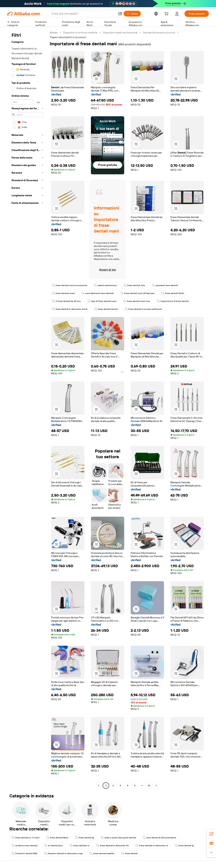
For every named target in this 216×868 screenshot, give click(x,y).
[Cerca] (132, 14)
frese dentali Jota (134, 285)
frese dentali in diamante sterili (70, 309)
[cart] (167, 14)
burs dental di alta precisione (159, 838)
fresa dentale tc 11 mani (26, 838)
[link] (211, 834)
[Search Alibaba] (83, 14)
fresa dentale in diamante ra (152, 846)
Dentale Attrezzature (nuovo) (159, 33)
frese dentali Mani (57, 838)
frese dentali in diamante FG (112, 846)
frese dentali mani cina (137, 301)
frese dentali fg (85, 838)
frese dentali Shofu (173, 293)
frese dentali (129, 853)
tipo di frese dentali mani (102, 301)
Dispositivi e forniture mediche (80, 33)
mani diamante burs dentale (98, 293)
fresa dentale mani (63, 293)
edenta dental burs (105, 285)
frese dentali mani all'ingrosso (138, 293)
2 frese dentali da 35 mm (66, 301)
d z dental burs (54, 846)
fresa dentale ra (80, 846)
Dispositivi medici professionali (120, 33)
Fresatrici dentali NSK (24, 853)
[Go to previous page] (99, 786)
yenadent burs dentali (165, 285)
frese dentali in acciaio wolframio (143, 309)
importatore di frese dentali (173, 301)
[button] (120, 14)
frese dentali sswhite (102, 853)
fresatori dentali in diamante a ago (63, 853)
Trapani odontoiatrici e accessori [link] (68, 37)
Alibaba (54, 33)
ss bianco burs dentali (25, 846)
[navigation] (27, 409)
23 (149, 786)
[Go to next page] (156, 786)
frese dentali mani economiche (70, 285)
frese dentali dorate (106, 309)
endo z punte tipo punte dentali (118, 838)
